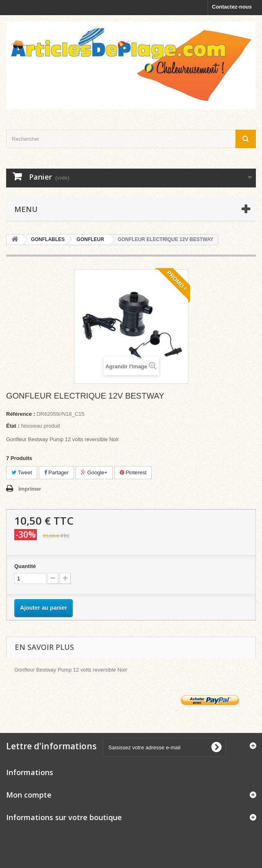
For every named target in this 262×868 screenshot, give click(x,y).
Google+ (94, 472)
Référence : (21, 414)
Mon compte (29, 795)
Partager (56, 472)
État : (13, 426)
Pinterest (133, 472)
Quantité (25, 566)
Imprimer (30, 489)
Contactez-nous (232, 7)
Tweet (22, 472)
